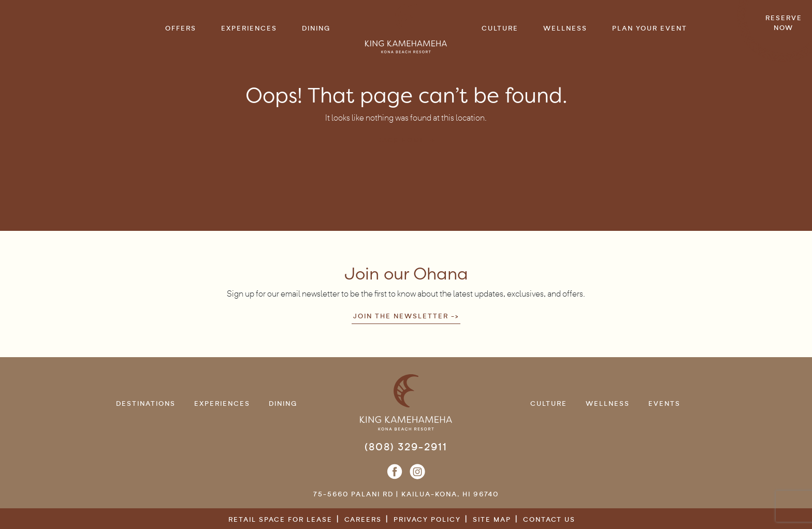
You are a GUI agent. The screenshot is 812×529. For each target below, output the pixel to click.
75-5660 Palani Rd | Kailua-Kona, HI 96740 (406, 494)
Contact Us (549, 519)
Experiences (222, 403)
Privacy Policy (427, 519)
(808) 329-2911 (406, 447)
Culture (549, 403)
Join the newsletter (401, 316)
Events (664, 403)
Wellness (608, 403)
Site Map (492, 519)
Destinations (146, 403)
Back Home (401, 140)
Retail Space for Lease (280, 519)
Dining (283, 403)
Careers (363, 519)
